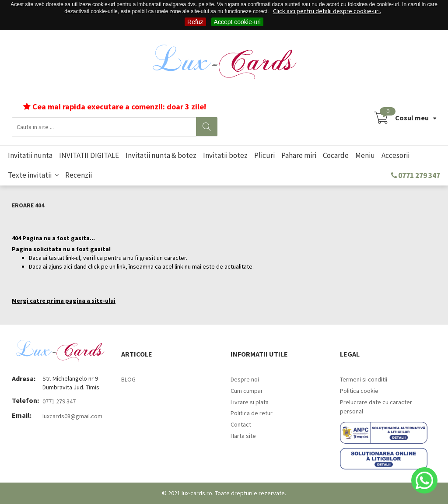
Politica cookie (359, 391)
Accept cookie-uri (237, 22)
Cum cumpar (247, 391)
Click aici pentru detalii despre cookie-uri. (327, 11)
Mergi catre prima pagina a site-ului (64, 301)
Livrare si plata (250, 402)
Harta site (243, 436)
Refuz (195, 22)
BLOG (128, 379)
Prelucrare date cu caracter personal (376, 407)
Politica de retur (252, 413)
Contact (241, 424)
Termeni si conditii (364, 379)
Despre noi (245, 379)
